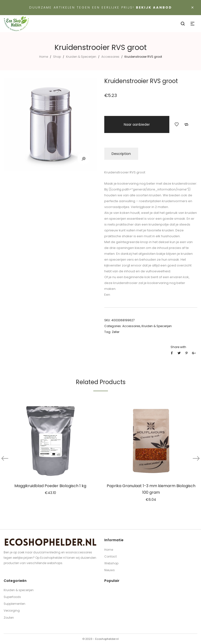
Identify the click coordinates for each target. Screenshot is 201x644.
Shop (57, 57)
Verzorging (12, 611)
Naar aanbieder (137, 124)
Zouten (9, 618)
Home (44, 57)
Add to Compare (186, 124)
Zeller (116, 332)
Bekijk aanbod (154, 7)
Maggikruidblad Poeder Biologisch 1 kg (50, 486)
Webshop (111, 563)
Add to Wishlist (177, 124)
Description (121, 154)
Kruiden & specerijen (19, 590)
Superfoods (12, 597)
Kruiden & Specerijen (81, 57)
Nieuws (110, 570)
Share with (178, 347)
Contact (110, 556)
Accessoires (110, 57)
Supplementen (14, 604)
